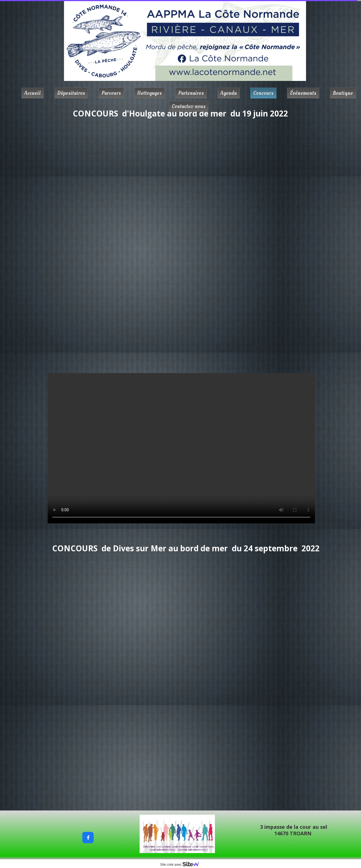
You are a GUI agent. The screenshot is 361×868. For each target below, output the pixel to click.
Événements (303, 93)
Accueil (32, 93)
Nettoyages (149, 93)
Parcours (111, 93)
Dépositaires (71, 93)
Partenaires (191, 93)
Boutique (343, 93)
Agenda (228, 93)
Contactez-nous (189, 106)
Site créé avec (182, 865)
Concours (263, 93)
